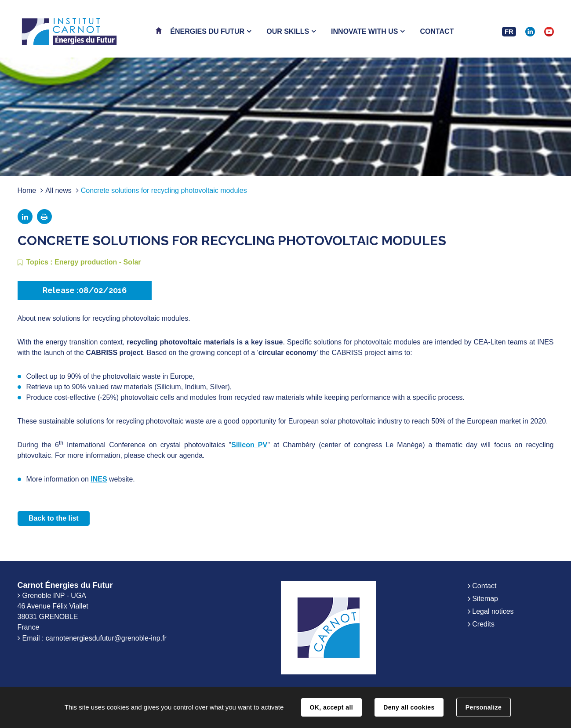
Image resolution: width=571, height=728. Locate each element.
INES (99, 479)
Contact (484, 586)
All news (58, 190)
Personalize (484, 707)
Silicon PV (249, 445)
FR (509, 31)
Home (27, 190)
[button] (211, 31)
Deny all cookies (409, 707)
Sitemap (485, 599)
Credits (483, 624)
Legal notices (493, 611)
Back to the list (54, 518)
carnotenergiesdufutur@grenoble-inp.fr (106, 638)
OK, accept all (331, 707)
